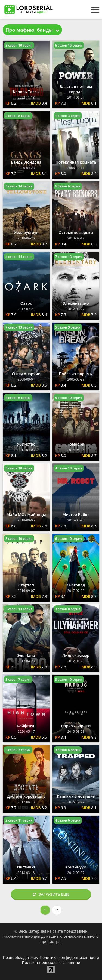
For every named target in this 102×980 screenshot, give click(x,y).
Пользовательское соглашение (51, 963)
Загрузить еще (51, 894)
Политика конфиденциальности (69, 957)
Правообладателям (21, 957)
